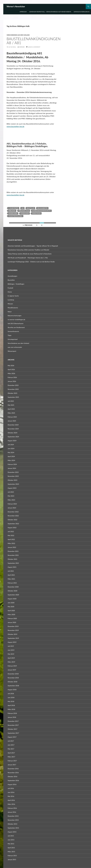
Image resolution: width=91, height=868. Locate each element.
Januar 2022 (12, 547)
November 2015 (13, 820)
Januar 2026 (12, 381)
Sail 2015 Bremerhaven (16, 323)
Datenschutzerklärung (82, 12)
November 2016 (13, 773)
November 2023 (13, 476)
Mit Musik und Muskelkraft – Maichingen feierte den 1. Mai (28, 258)
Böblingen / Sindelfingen (16, 284)
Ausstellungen (12, 276)
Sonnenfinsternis (13, 331)
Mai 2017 (11, 749)
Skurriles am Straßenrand (16, 327)
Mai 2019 (11, 654)
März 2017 (11, 757)
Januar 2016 (12, 812)
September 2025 (13, 397)
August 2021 (12, 567)
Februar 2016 (12, 808)
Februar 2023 (12, 504)
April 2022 (11, 539)
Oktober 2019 (12, 634)
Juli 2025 (11, 401)
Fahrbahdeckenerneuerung (42, 211)
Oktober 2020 (12, 591)
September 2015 (13, 828)
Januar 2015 (12, 859)
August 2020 (12, 599)
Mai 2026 (11, 365)
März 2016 (11, 804)
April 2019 (11, 658)
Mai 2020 (11, 607)
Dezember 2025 (13, 385)
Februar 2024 (12, 464)
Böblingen (12, 211)
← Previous (28, 225)
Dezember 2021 (13, 551)
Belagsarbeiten (43, 208)
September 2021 (13, 563)
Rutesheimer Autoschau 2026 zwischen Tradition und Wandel (28, 250)
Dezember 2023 (13, 472)
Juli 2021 (11, 571)
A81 (23, 208)
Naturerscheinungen (15, 316)
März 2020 (11, 614)
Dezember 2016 (13, 769)
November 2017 (13, 725)
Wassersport (12, 351)
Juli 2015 (11, 836)
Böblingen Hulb (24, 211)
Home (10, 292)
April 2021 (11, 575)
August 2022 (12, 528)
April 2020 (11, 611)
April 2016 (11, 800)
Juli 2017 (11, 741)
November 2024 (13, 429)
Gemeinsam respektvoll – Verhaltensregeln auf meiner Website (50, 12)
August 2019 (12, 642)
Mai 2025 (11, 405)
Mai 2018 (11, 701)
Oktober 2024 (12, 433)
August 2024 (12, 441)
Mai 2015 (11, 844)
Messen (10, 304)
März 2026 (11, 373)
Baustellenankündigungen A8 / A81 (34, 41)
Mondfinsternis (13, 308)
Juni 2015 (11, 840)
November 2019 (13, 630)
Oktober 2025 (12, 393)
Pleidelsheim (25, 213)
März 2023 (11, 500)
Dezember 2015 (13, 816)
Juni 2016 (11, 792)
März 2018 (11, 709)
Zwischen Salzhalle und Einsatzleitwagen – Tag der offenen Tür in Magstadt (33, 246)
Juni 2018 (11, 697)
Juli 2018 (11, 694)
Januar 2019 (12, 670)
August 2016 (12, 784)
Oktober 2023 (12, 480)
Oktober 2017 (12, 729)
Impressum (23, 12)
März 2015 (11, 852)
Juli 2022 (11, 531)
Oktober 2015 (12, 824)
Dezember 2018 (13, 674)
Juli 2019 (11, 646)
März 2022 (11, 543)
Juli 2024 (11, 445)
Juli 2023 (11, 492)
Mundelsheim (13, 213)
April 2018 (11, 705)
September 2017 (13, 733)
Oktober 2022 (12, 520)
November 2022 (13, 516)
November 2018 (13, 678)
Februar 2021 (12, 583)
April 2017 (11, 753)
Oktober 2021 (12, 559)
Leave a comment (34, 47)
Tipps (10, 335)
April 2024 (11, 456)
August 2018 (12, 690)
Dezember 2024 (13, 425)
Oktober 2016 (12, 777)
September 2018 (13, 686)
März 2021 (11, 579)
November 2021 (13, 555)
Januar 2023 (12, 508)
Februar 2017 (12, 761)
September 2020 (13, 595)
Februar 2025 (12, 417)
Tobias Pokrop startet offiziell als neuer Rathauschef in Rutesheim (30, 254)
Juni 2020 (11, 603)
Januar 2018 (12, 717)
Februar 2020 (12, 618)
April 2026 (11, 369)
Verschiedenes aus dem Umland (18, 35)
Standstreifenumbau (15, 216)
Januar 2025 (12, 421)
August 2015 (12, 832)
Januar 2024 (12, 468)
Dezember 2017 (13, 721)
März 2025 (11, 413)
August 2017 (12, 737)
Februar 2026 (12, 377)
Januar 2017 (12, 765)
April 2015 (11, 848)
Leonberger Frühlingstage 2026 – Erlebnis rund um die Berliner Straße (31, 262)
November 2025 (13, 389)
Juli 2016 (11, 788)
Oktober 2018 (12, 682)
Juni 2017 (11, 745)
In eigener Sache (13, 296)
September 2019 (13, 638)
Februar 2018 (12, 713)
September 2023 (13, 484)
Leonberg (11, 300)
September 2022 (13, 524)
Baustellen (31, 208)
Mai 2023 (11, 496)
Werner (22, 47)
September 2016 (13, 780)
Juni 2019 (11, 650)
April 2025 (11, 409)
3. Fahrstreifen (13, 208)
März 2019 (11, 662)
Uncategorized (13, 339)
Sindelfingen (36, 213)
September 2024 (13, 437)
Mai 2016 (11, 796)
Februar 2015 (12, 856)
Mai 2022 (11, 535)
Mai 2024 (11, 452)
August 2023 (12, 488)
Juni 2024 (11, 448)
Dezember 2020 (13, 587)
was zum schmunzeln (15, 347)
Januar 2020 (12, 622)
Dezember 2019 (13, 626)
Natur (10, 312)
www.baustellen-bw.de (15, 126)
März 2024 (11, 460)
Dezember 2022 (13, 512)
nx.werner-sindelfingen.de (16, 320)
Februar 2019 (12, 666)
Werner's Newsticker (16, 6)
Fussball (10, 288)
